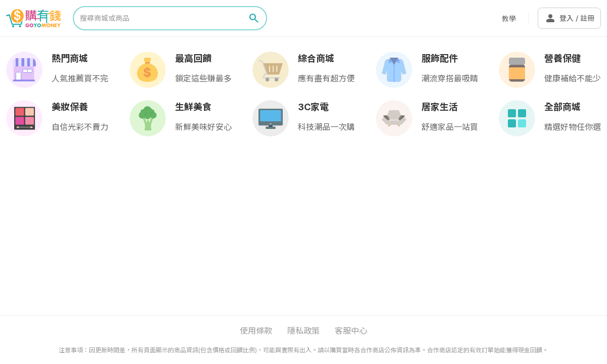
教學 (509, 18)
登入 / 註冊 (569, 18)
